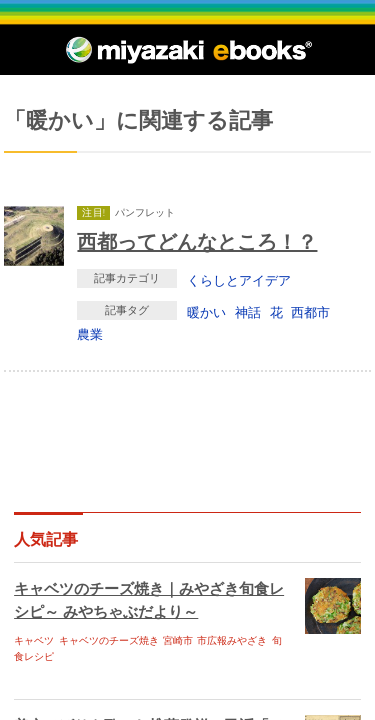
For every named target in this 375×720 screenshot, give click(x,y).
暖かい (206, 312)
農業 (90, 334)
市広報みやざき (232, 640)
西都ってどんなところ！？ (197, 241)
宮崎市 (178, 640)
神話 (248, 312)
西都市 (310, 312)
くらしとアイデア (239, 280)
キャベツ (34, 640)
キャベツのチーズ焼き (109, 640)
